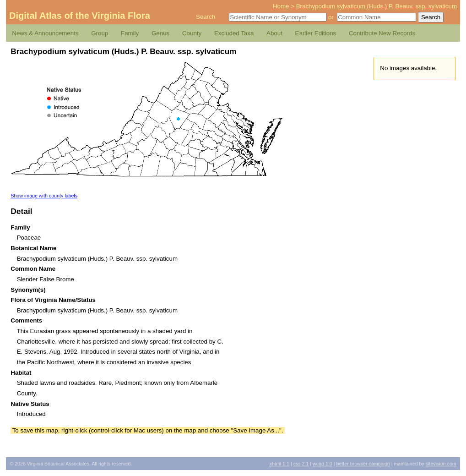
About (274, 33)
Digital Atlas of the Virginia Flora (80, 16)
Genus (160, 33)
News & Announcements (45, 33)
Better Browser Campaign (363, 464)
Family (130, 33)
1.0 (322, 464)
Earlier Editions (316, 33)
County (192, 33)
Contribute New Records (382, 33)
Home (281, 6)
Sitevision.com (441, 464)
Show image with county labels (44, 196)
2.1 (301, 464)
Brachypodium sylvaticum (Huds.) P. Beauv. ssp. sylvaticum (377, 6)
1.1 (279, 464)
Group (100, 33)
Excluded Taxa (234, 33)
